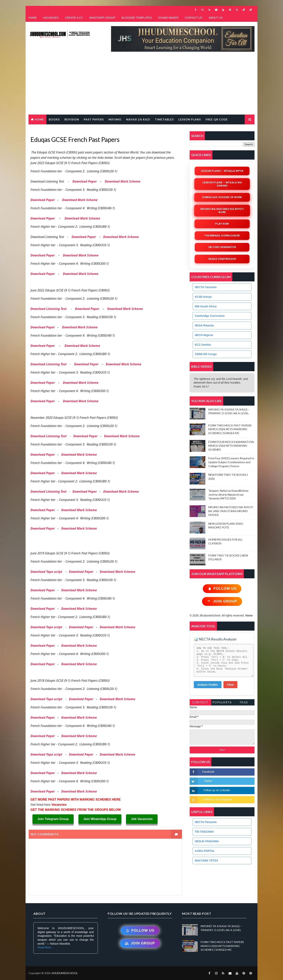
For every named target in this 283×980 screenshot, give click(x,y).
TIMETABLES (164, 119)
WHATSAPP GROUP (102, 18)
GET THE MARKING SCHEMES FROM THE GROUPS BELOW (76, 810)
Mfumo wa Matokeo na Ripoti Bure (222, 211)
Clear (230, 685)
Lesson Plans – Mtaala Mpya (222, 171)
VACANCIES (51, 18)
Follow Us (222, 589)
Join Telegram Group (53, 819)
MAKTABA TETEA (206, 861)
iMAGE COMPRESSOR (222, 259)
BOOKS (54, 119)
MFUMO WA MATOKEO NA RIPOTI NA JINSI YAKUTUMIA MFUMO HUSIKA (231, 511)
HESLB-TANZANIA (207, 841)
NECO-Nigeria (204, 335)
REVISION (72, 119)
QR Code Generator (222, 247)
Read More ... (46, 947)
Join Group (222, 601)
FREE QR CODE (217, 119)
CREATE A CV (74, 18)
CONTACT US (194, 18)
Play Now (222, 224)
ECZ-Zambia (203, 345)
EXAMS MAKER (168, 18)
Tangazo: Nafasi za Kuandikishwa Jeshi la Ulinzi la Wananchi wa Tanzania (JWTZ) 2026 (228, 494)
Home (39, 119)
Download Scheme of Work (222, 197)
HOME (33, 18)
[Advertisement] (141, 85)
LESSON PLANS (190, 119)
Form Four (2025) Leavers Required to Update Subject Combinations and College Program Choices (231, 462)
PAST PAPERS (94, 119)
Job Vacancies (142, 819)
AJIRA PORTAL (205, 851)
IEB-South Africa (206, 306)
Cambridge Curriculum (210, 316)
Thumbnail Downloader (222, 236)
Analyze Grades (208, 685)
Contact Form (200, 703)
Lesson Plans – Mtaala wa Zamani (222, 184)
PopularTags (222, 703)
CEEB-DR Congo (206, 354)
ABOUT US (216, 18)
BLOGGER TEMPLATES (137, 18)
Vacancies (59, 805)
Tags (244, 702)
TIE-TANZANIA (204, 832)
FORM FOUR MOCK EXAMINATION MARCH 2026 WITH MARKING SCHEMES (231, 446)
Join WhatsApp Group (100, 819)
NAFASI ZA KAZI (138, 119)
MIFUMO (115, 119)
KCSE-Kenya (203, 297)
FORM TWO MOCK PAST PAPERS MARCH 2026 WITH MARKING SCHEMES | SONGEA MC (230, 429)
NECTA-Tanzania (206, 287)
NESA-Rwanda (204, 325)
